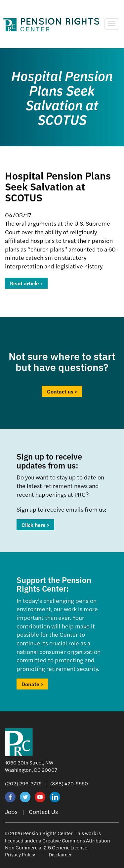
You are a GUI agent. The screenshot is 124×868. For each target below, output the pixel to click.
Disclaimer (60, 854)
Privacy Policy (20, 854)
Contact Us (43, 811)
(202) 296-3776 (23, 783)
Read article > (26, 283)
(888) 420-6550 (69, 783)
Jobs (11, 811)
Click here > (35, 525)
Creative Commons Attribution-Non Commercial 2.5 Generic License (59, 844)
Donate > (32, 684)
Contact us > (62, 391)
